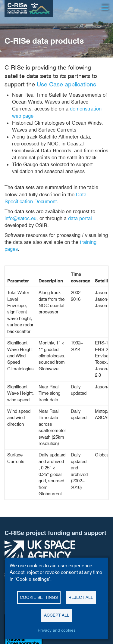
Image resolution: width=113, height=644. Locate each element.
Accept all (57, 615)
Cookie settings (39, 597)
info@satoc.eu (20, 218)
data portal (80, 218)
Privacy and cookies (57, 630)
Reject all (81, 597)
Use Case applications (66, 84)
